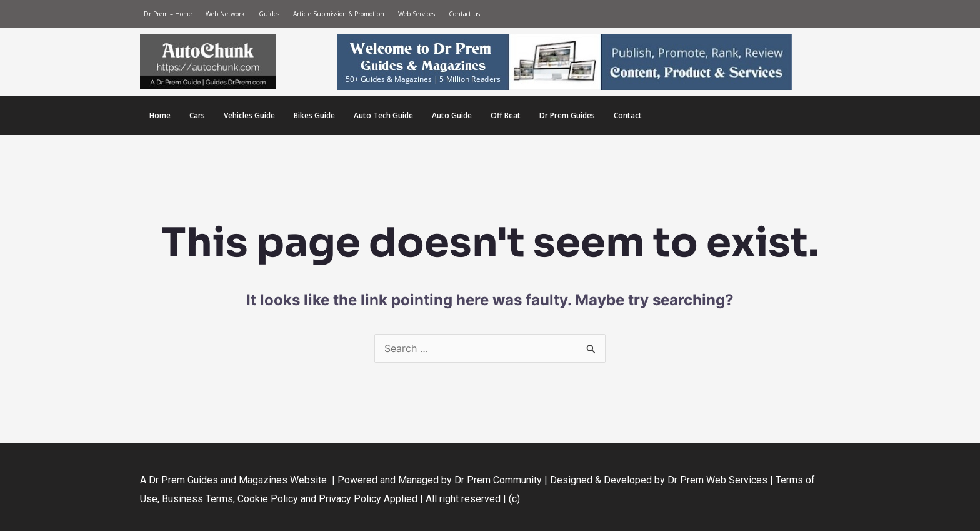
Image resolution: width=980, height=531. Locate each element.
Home (160, 115)
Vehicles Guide (249, 115)
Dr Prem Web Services (717, 480)
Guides (269, 14)
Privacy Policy (350, 499)
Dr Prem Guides (567, 115)
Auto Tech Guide (383, 115)
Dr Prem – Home (168, 14)
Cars (197, 115)
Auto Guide (452, 115)
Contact (628, 115)
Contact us (464, 14)
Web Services (417, 14)
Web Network (225, 14)
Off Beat (506, 115)
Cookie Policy (269, 499)
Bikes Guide (314, 115)
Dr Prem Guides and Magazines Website (238, 480)
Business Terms (197, 499)
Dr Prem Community (498, 480)
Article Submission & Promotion (339, 14)
